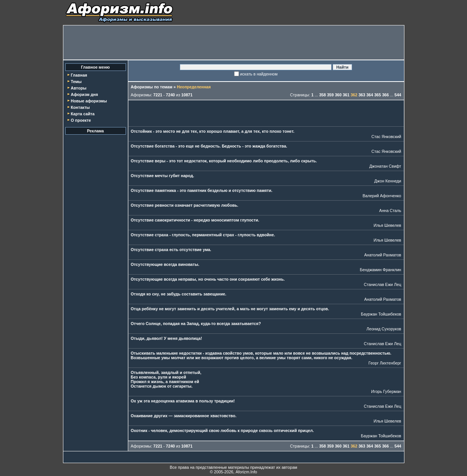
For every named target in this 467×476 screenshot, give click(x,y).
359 (330, 95)
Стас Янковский (386, 137)
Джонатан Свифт (385, 166)
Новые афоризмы (89, 101)
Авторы (78, 88)
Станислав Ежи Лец (383, 284)
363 (362, 95)
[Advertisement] (234, 42)
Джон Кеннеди (388, 181)
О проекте (81, 120)
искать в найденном (259, 74)
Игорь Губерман (386, 391)
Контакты (80, 107)
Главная (79, 75)
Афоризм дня (84, 94)
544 (398, 95)
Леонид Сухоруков (384, 329)
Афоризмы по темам (152, 87)
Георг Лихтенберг (385, 363)
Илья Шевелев (388, 225)
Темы (76, 82)
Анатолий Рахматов (383, 255)
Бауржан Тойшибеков (381, 314)
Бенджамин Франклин (381, 270)
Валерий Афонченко (382, 196)
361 (346, 95)
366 (385, 95)
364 (370, 95)
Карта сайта (83, 114)
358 (322, 95)
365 (377, 95)
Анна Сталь (390, 211)
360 (338, 95)
